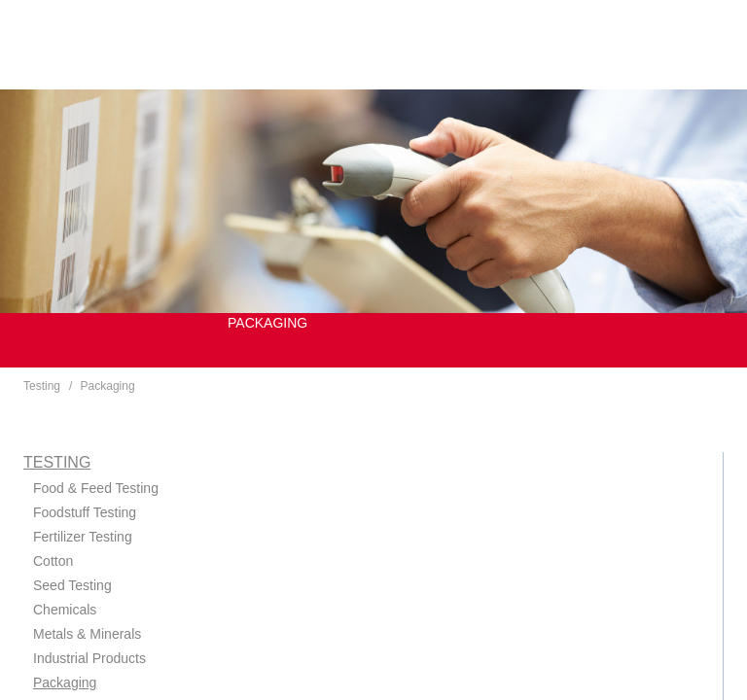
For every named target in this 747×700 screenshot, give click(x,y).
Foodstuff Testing (85, 512)
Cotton (53, 561)
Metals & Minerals (87, 634)
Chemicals (65, 610)
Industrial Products (89, 658)
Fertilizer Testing (83, 537)
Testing (42, 386)
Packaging (108, 386)
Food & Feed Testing (96, 488)
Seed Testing (72, 585)
